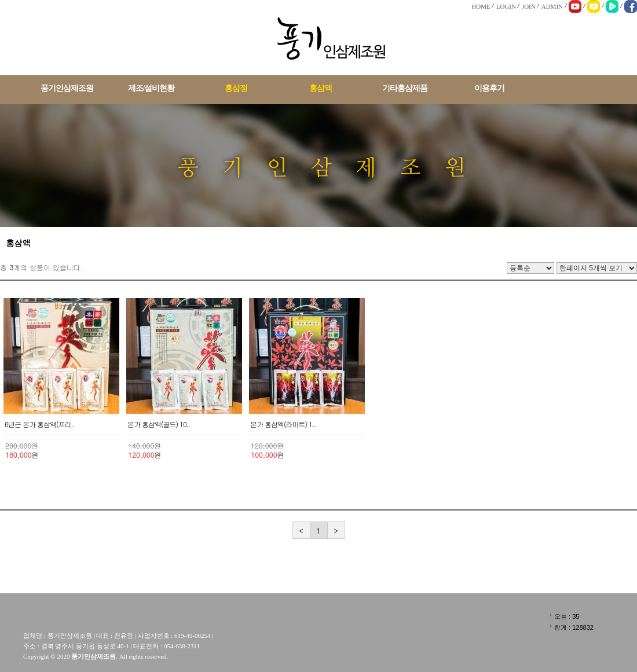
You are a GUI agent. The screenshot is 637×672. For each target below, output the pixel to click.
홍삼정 (236, 88)
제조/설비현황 (151, 88)
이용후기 (489, 88)
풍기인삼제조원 (67, 88)
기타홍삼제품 (405, 88)
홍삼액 (321, 88)
